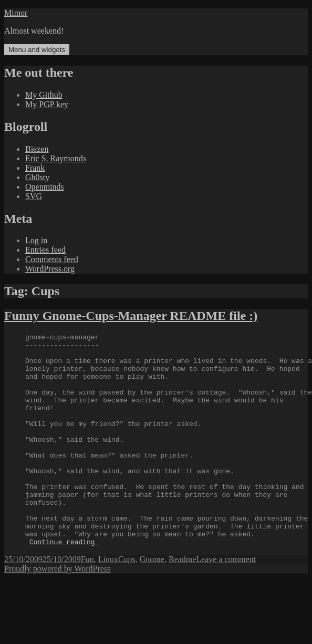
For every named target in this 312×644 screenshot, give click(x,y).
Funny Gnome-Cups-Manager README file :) (131, 316)
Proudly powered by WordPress (57, 611)
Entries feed (45, 250)
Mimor (16, 13)
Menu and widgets (37, 50)
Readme (182, 602)
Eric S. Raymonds (56, 158)
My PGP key (47, 104)
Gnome (152, 602)
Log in (36, 240)
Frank (35, 168)
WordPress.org (50, 269)
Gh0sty (37, 177)
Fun (87, 602)
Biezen (37, 149)
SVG (34, 196)
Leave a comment (226, 602)
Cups (127, 602)
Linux (108, 602)
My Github (44, 95)
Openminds (45, 187)
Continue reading (64, 584)
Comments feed (52, 259)
